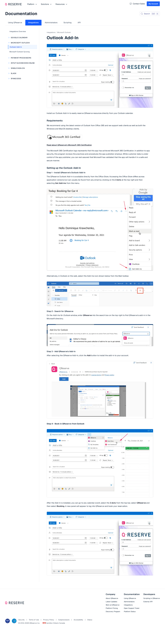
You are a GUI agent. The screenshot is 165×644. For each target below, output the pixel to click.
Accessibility (78, 620)
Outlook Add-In (16, 47)
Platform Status (130, 611)
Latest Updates (111, 602)
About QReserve (112, 598)
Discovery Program (113, 611)
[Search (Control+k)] (150, 14)
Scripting (68, 23)
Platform (32, 4)
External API (148, 602)
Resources (61, 4)
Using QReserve (15, 23)
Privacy (49, 620)
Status (90, 620)
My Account (153, 4)
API (79, 23)
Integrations (33, 23)
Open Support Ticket (132, 608)
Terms (34, 620)
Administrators (51, 23)
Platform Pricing (112, 608)
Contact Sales (137, 4)
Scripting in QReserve (152, 598)
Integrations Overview (18, 31)
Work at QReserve (113, 605)
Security (22, 620)
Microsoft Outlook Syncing (20, 52)
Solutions (46, 4)
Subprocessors (64, 620)
